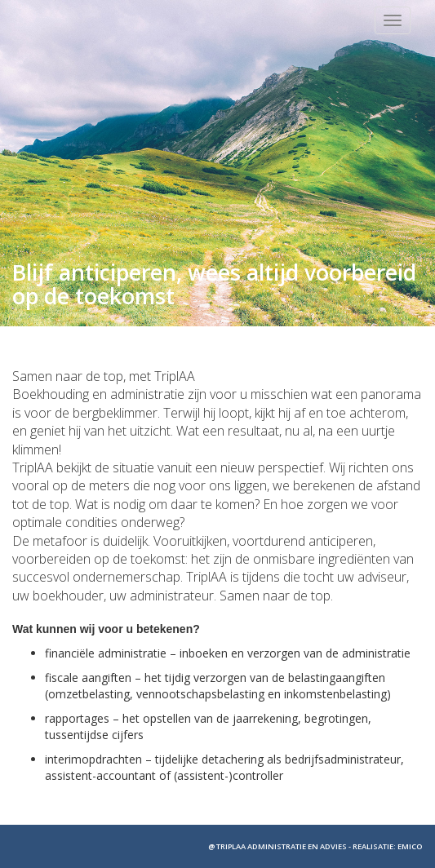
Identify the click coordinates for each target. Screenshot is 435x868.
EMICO (410, 846)
